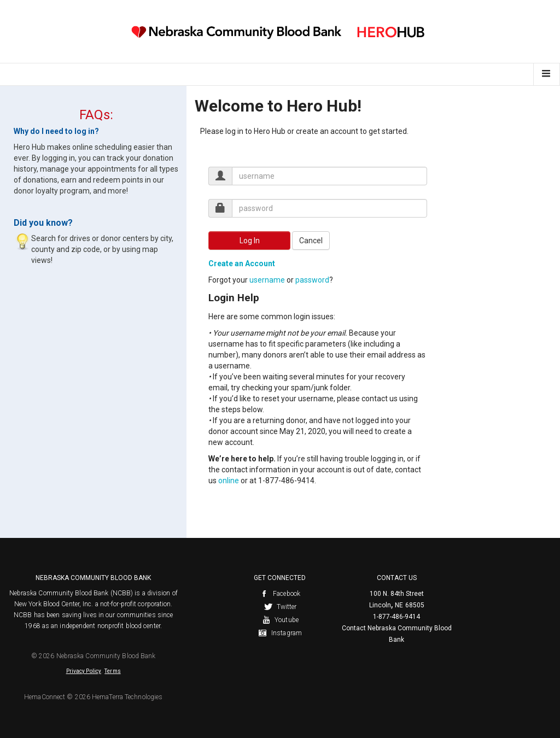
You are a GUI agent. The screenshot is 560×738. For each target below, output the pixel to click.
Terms (113, 671)
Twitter (280, 607)
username (267, 280)
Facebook (280, 594)
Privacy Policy (84, 671)
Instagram (280, 633)
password (312, 280)
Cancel (311, 241)
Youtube (280, 620)
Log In (250, 241)
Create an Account (242, 263)
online (229, 481)
